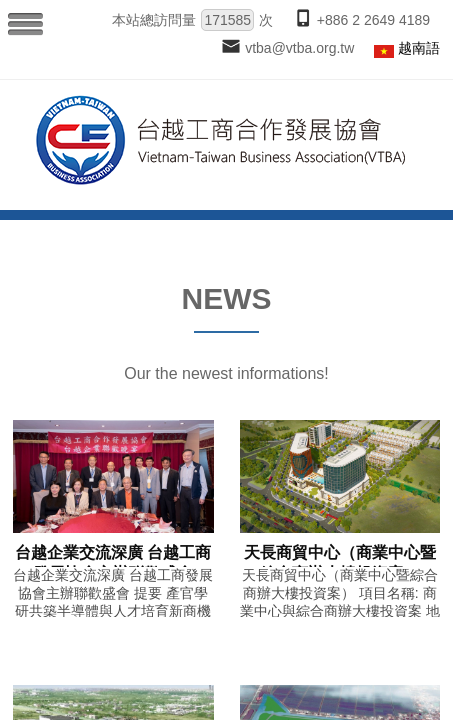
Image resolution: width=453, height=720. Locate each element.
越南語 (419, 48)
